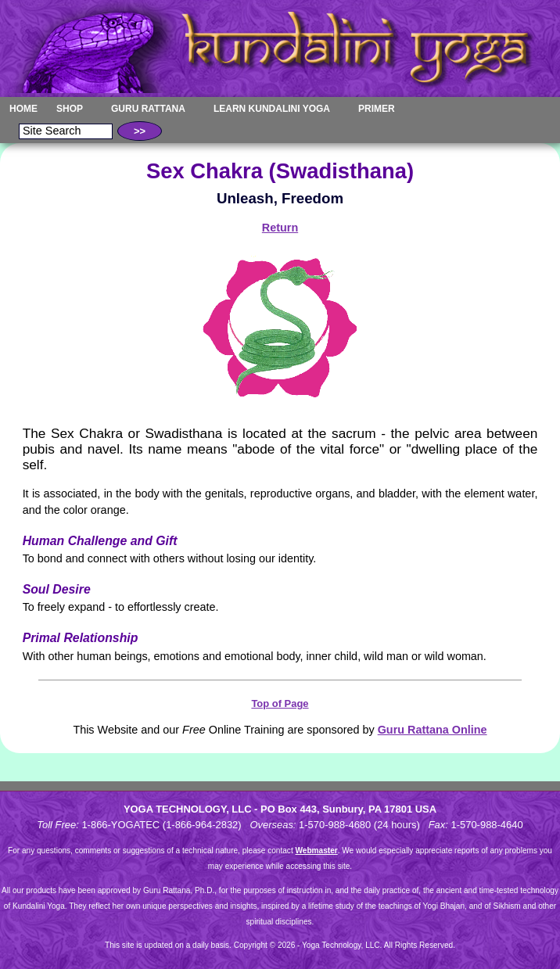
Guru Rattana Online (433, 730)
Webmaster (317, 851)
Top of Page (280, 703)
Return (280, 228)
